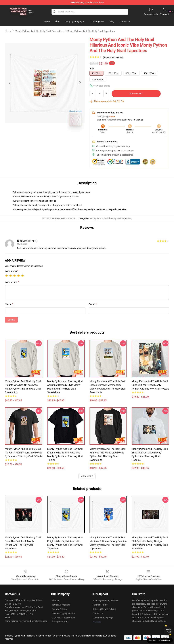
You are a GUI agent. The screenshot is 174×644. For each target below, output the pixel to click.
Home (8, 31)
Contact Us (98, 613)
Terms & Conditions (61, 605)
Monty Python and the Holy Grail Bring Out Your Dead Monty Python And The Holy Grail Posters (150, 385)
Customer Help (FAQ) (103, 618)
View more (87, 476)
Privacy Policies (59, 609)
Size (92, 68)
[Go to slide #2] (53, 136)
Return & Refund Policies (104, 609)
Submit (11, 320)
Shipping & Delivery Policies (105, 600)
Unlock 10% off (168, 631)
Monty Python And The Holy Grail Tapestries (91, 31)
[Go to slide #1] (37, 136)
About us (56, 600)
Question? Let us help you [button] (160, 640)
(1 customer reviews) (113, 57)
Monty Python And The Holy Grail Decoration (39, 31)
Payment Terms (100, 605)
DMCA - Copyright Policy (63, 613)
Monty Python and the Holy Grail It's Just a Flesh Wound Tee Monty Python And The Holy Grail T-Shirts (24, 453)
